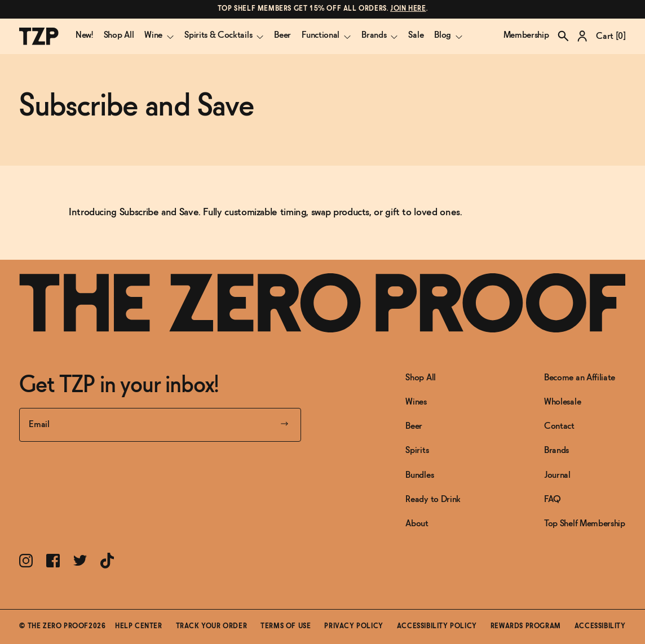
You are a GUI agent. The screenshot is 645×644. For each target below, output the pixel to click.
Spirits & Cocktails (224, 35)
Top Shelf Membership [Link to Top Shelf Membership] (585, 524)
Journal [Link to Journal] (557, 475)
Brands (379, 35)
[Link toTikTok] (107, 561)
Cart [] (611, 36)
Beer (282, 35)
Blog (448, 35)
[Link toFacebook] (53, 561)
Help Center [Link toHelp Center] (139, 627)
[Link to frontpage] (322, 303)
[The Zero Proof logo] (39, 36)
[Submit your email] (284, 425)
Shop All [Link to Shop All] (420, 378)
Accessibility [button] (600, 627)
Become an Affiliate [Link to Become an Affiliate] (580, 378)
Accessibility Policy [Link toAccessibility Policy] (437, 627)
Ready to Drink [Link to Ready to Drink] (433, 499)
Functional (326, 35)
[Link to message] (322, 9)
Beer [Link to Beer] (414, 426)
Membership (526, 35)
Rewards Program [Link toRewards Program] (526, 627)
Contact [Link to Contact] (559, 426)
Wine (159, 35)
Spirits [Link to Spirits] (417, 450)
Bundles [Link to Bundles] (419, 475)
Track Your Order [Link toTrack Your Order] (212, 627)
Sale (416, 35)
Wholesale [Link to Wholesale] (562, 402)
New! (84, 35)
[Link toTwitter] (80, 560)
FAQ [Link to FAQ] (553, 499)
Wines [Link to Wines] (416, 402)
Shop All (119, 35)
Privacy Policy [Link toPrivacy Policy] (354, 627)
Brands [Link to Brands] (556, 450)
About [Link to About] (417, 524)
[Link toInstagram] (26, 561)
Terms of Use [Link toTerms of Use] (286, 627)
